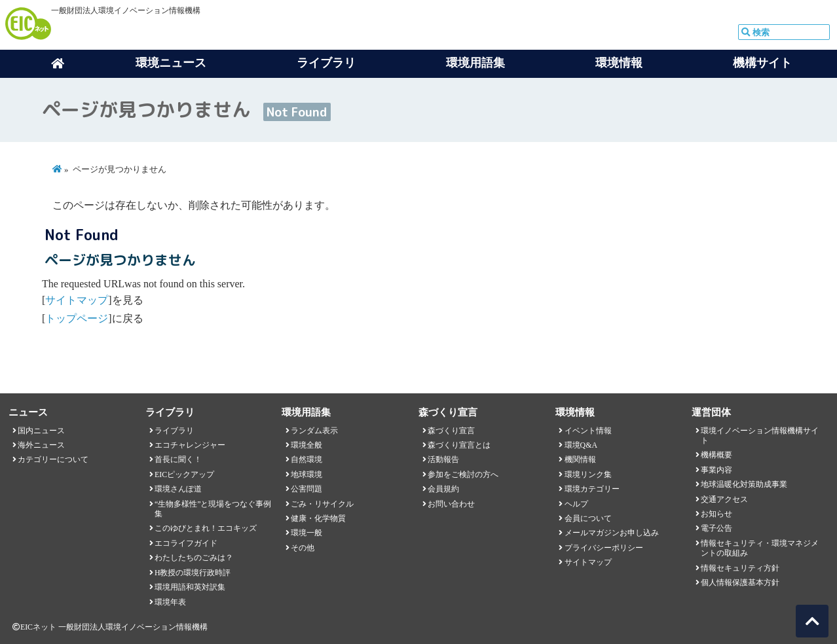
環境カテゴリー (592, 489)
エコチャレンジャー (190, 445)
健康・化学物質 (318, 518)
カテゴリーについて (53, 459)
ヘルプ (576, 504)
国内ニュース (41, 431)
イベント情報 (588, 431)
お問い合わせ (451, 504)
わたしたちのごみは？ (194, 558)
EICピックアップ (184, 474)
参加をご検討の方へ (463, 474)
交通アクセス (724, 499)
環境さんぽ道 (178, 489)
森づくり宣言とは (459, 445)
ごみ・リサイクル (322, 504)
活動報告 (443, 459)
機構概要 (716, 455)
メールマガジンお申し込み (612, 533)
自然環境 (307, 459)
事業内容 (716, 470)
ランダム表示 (314, 431)
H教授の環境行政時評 (193, 573)
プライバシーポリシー (604, 548)
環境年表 (170, 602)
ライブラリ (174, 431)
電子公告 (716, 528)
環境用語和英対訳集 (190, 587)
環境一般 (307, 533)
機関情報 (580, 459)
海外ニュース (41, 445)
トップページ (77, 318)
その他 (303, 548)
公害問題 (307, 489)
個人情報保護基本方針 (740, 582)
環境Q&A (581, 445)
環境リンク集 (588, 474)
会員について (588, 518)
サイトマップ (77, 300)
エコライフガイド (186, 543)
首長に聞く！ (178, 459)
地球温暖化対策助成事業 (744, 484)
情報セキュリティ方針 (740, 568)
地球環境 (307, 474)
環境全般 (307, 445)
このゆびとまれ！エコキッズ (206, 528)
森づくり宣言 (451, 431)
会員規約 (443, 489)
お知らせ (716, 514)
